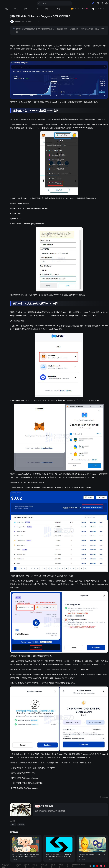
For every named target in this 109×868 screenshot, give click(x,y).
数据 (48, 9)
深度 (27, 9)
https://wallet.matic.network (45, 326)
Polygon (21, 825)
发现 (59, 9)
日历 (37, 9)
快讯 (16, 9)
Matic (13, 825)
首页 (6, 9)
